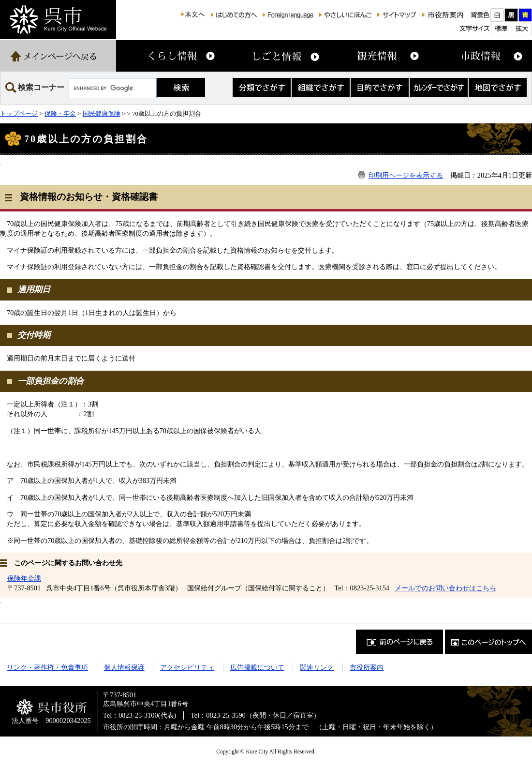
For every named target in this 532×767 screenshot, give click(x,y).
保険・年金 (60, 113)
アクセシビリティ (187, 667)
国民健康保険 (102, 113)
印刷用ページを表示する (406, 175)
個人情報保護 (124, 667)
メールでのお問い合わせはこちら (445, 588)
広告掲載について (257, 667)
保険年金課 (24, 578)
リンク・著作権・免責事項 (47, 667)
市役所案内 (367, 667)
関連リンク (317, 667)
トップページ (19, 113)
